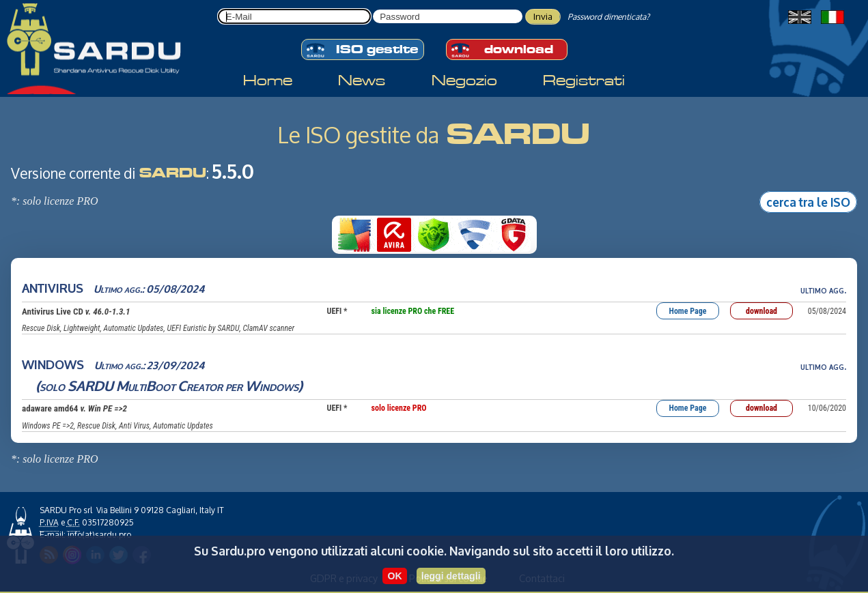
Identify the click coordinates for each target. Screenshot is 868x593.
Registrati (584, 68)
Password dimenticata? (608, 17)
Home (268, 68)
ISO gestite (270, 36)
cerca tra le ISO (808, 201)
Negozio (464, 68)
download (592, 36)
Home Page (688, 311)
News (362, 68)
